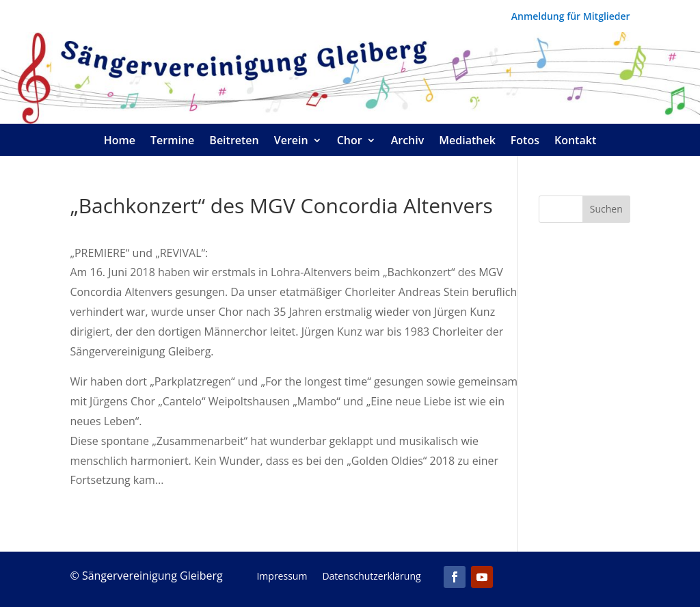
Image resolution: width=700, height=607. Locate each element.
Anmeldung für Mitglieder (571, 17)
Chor (350, 141)
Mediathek (467, 141)
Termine (172, 141)
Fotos (525, 141)
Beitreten (234, 141)
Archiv (408, 141)
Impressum (282, 577)
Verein (291, 141)
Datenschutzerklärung (371, 577)
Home (120, 141)
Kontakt (575, 141)
